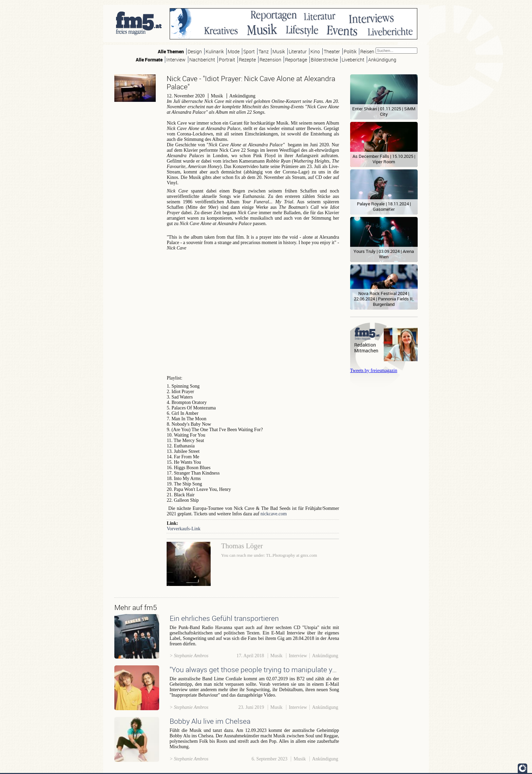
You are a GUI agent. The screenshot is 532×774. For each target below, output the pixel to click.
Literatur (298, 51)
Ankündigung (382, 60)
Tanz (264, 51)
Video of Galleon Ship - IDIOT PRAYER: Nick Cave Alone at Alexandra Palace (253, 315)
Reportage (296, 60)
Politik (350, 51)
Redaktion (365, 345)
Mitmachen (366, 351)
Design (195, 51)
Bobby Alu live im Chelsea (210, 721)
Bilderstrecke (324, 60)
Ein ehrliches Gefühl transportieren (224, 618)
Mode (234, 51)
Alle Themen (171, 51)
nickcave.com (274, 514)
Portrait (227, 60)
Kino (315, 51)
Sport (249, 51)
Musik (279, 51)
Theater (332, 51)
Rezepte (247, 60)
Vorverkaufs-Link (183, 529)
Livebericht (353, 60)
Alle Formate (149, 60)
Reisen (367, 51)
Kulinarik (215, 51)
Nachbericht (202, 60)
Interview (176, 60)
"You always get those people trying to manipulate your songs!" (269, 669)
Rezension (270, 60)
